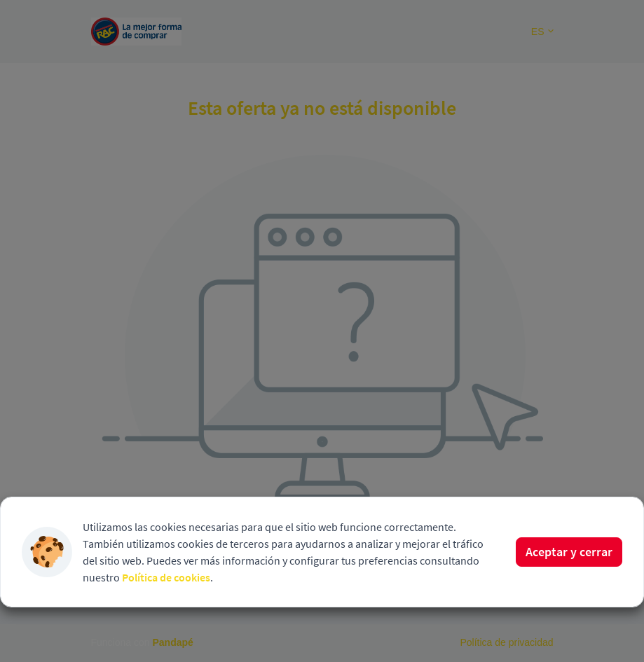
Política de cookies (166, 577)
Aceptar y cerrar (569, 552)
